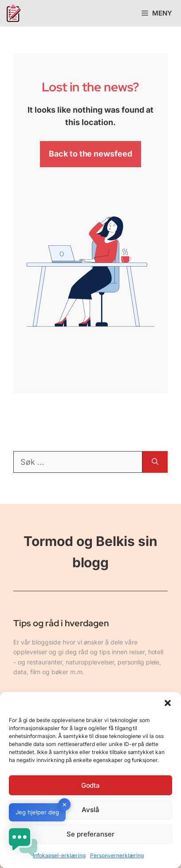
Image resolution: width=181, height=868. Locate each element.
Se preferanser (91, 834)
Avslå (90, 810)
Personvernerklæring (117, 855)
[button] (168, 703)
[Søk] (155, 462)
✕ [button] (65, 805)
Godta (91, 785)
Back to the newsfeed (91, 154)
